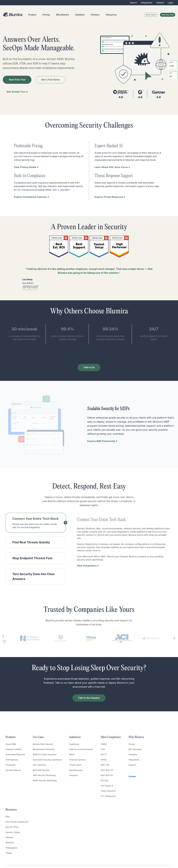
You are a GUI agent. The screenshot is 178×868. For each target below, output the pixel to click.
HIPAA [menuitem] (104, 760)
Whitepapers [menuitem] (11, 848)
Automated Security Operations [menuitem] (47, 760)
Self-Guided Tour (16, 92)
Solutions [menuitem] (80, 15)
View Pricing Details (25, 167)
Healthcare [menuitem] (74, 744)
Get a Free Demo (51, 80)
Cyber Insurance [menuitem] (108, 791)
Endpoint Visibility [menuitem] (14, 749)
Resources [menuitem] (111, 15)
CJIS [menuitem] (103, 749)
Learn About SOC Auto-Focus (111, 167)
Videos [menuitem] (9, 853)
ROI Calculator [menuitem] (135, 749)
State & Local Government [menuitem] (81, 749)
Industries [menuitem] (75, 737)
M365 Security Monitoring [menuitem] (45, 780)
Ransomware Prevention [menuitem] (44, 749)
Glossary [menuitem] (9, 837)
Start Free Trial (168, 15)
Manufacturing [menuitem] (76, 770)
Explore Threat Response (109, 197)
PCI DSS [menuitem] (105, 780)
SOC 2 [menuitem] (104, 754)
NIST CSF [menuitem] (105, 765)
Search (133, 3)
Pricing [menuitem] (46, 15)
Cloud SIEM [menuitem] (11, 744)
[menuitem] (136, 776)
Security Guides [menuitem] (13, 832)
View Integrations (87, 566)
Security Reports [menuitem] (13, 770)
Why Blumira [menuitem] (62, 15)
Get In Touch (151, 15)
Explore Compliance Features (30, 197)
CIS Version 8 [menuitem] (107, 786)
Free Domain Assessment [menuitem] (17, 822)
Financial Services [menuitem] (77, 760)
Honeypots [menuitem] (10, 765)
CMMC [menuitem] (104, 744)
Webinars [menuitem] (10, 842)
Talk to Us (89, 367)
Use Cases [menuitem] (38, 737)
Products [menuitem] (11, 737)
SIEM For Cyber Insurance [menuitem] (45, 754)
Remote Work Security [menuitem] (43, 744)
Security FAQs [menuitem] (12, 827)
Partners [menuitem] (95, 15)
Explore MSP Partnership (101, 441)
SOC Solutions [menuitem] (39, 765)
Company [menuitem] (133, 754)
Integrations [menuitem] (147, 3)
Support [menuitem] (160, 3)
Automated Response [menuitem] (15, 754)
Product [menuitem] (32, 15)
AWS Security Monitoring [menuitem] (44, 775)
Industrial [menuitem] (73, 775)
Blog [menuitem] (8, 816)
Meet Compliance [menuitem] (111, 737)
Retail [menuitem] (72, 754)
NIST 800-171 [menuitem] (107, 770)
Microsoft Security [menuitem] (41, 770)
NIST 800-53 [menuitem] (107, 775)
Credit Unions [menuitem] (75, 765)
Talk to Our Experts (89, 698)
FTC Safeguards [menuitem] (108, 796)
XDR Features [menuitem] (12, 760)
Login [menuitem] (171, 3)
